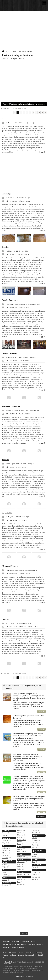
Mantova (20, 835)
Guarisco (6, 247)
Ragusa (34, 830)
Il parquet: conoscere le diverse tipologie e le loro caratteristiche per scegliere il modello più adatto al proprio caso (27, 758)
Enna (19, 882)
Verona (34, 879)
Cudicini (5, 619)
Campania (7, 838)
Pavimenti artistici (17, 947)
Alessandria (21, 862)
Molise (20, 854)
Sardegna (21, 872)
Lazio (5, 870)
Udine (4, 867)
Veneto (35, 870)
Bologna (5, 848)
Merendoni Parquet (10, 566)
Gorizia (5, 865)
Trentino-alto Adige (37, 851)
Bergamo (5, 885)
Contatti (20, 953)
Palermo (20, 884)
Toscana (36, 835)
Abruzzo (6, 831)
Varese (19, 844)
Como (19, 833)
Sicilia (20, 877)
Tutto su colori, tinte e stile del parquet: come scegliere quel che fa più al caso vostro (29, 799)
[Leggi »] (42, 152)
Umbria (35, 860)
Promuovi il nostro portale (26, 955)
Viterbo (5, 875)
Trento (34, 857)
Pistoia (34, 845)
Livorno (34, 843)
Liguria (6, 878)
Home (7, 51)
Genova (5, 880)
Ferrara (5, 851)
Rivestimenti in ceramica (11, 944)
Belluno (34, 872)
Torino (19, 869)
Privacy (38, 953)
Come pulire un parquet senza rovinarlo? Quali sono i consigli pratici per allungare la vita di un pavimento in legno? (29, 697)
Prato (34, 847)
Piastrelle (6, 947)
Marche (21, 847)
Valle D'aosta (37, 865)
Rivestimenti (16, 941)
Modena (5, 853)
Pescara (5, 833)
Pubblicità (40, 955)
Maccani (5, 460)
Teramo (5, 835)
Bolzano (35, 854)
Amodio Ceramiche (10, 300)
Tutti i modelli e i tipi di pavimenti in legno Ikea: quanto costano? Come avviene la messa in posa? (28, 736)
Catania (20, 879)
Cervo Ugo (6, 194)
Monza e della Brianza (22, 841)
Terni (34, 862)
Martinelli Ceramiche (11, 406)
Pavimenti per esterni (35, 944)
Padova (34, 875)
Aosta (34, 867)
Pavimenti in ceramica (29, 941)
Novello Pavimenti (9, 353)
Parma (4, 855)
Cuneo (19, 867)
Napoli (5, 843)
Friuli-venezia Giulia (8, 862)
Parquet (14, 51)
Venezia (34, 877)
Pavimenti (6, 941)
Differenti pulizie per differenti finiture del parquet (29, 717)
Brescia (20, 830)
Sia (3, 119)
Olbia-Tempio (22, 874)
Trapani (34, 833)
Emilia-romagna (9, 846)
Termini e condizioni (10, 955)
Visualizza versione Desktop (24, 976)
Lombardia (7, 883)
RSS (5, 957)
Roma (4, 872)
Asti (19, 864)
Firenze (34, 838)
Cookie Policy (29, 953)
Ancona (20, 849)
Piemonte (21, 860)
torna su (24, 934)
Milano (20, 837)
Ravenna (5, 858)
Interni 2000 (7, 513)
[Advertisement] (24, 31)
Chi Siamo (12, 953)
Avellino (5, 841)
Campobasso (21, 857)
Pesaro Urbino (22, 851)
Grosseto (35, 840)
